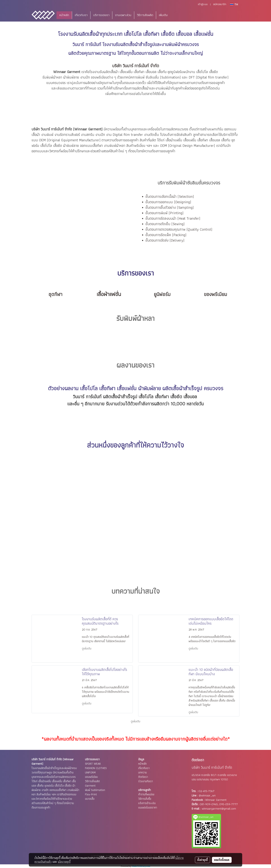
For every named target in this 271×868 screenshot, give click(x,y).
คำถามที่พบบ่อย (146, 794)
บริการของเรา (101, 15)
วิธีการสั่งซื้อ (145, 799)
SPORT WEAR (93, 764)
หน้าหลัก (64, 15)
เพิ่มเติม (163, 15)
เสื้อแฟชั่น (126, 72)
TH (234, 4)
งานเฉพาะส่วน (123, 15)
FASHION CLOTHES (96, 768)
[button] (176, 15)
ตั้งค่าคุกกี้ (203, 860)
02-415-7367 (206, 791)
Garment (90, 786)
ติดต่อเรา (143, 777)
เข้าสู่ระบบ (203, 4)
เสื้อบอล (151, 72)
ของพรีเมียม (91, 777)
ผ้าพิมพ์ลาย (71, 77)
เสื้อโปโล (202, 72)
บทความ (143, 772)
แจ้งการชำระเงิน (147, 803)
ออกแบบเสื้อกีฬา (91, 146)
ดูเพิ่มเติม (87, 648)
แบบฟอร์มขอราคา (148, 807)
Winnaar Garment (216, 800)
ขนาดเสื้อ (90, 799)
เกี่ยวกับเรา (81, 15)
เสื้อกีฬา (139, 72)
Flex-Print (91, 794)
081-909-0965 (209, 804)
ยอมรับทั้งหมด (222, 860)
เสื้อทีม (226, 140)
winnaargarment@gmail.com (219, 809)
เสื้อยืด (213, 72)
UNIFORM (90, 772)
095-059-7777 (229, 804)
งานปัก (85, 77)
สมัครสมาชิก (220, 4)
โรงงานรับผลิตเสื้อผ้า (79, 34)
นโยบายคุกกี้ (64, 862)
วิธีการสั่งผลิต (145, 15)
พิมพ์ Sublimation (95, 790)
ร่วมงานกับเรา (146, 781)
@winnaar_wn (207, 795)
